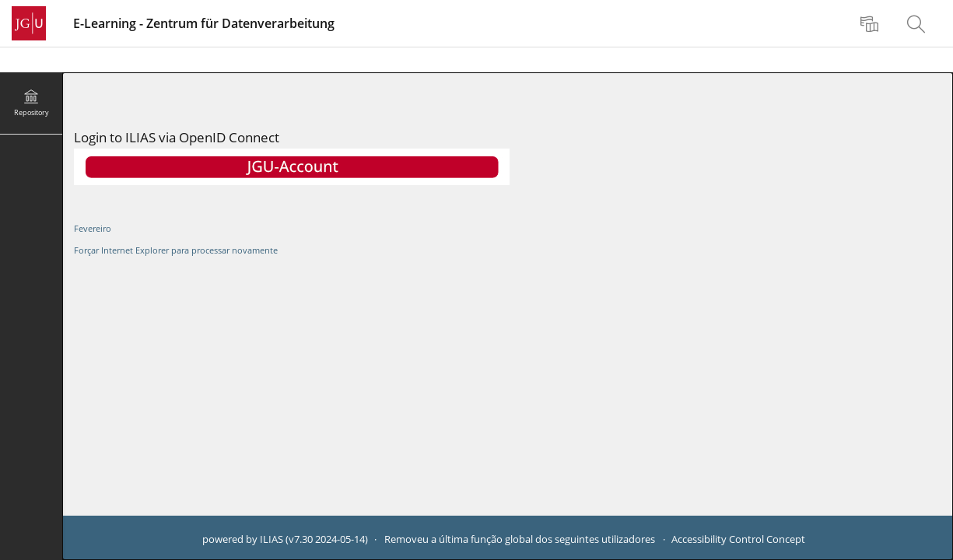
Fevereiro (93, 228)
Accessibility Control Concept (738, 539)
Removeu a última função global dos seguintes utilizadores (520, 539)
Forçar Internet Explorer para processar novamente (176, 250)
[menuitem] (871, 23)
